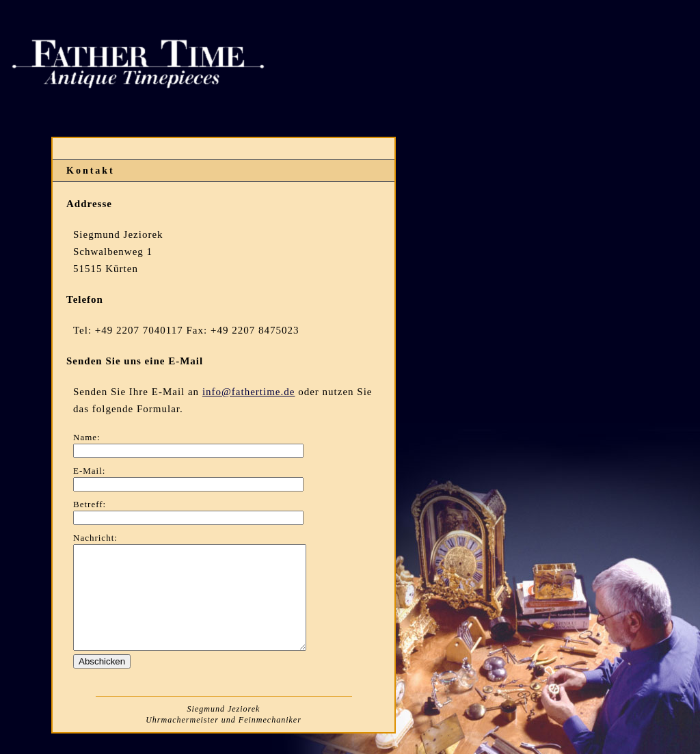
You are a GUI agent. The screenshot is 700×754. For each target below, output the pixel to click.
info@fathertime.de (249, 392)
